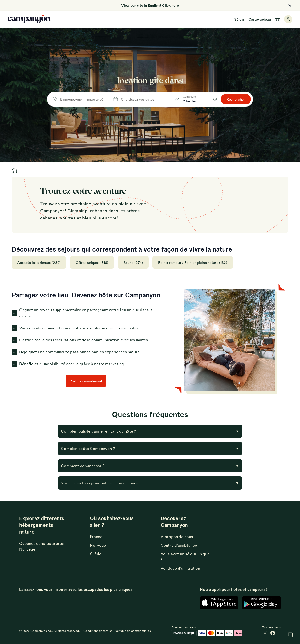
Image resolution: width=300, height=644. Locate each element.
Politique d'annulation (180, 568)
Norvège (98, 545)
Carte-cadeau (260, 19)
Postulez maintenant (86, 381)
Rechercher (236, 99)
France (96, 537)
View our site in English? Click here (150, 5)
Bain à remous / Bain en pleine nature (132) (193, 262)
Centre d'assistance (179, 545)
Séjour (239, 19)
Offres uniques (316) (92, 262)
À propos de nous (177, 537)
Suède (96, 554)
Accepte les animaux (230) (39, 262)
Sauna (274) (133, 262)
